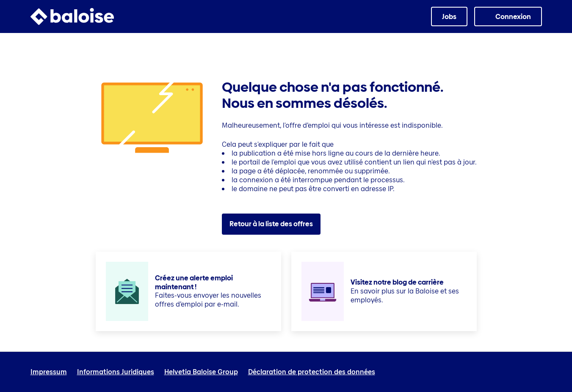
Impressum (49, 372)
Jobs (449, 17)
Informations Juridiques (116, 372)
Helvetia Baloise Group (201, 372)
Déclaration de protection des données (312, 372)
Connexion (513, 17)
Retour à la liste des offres (271, 224)
